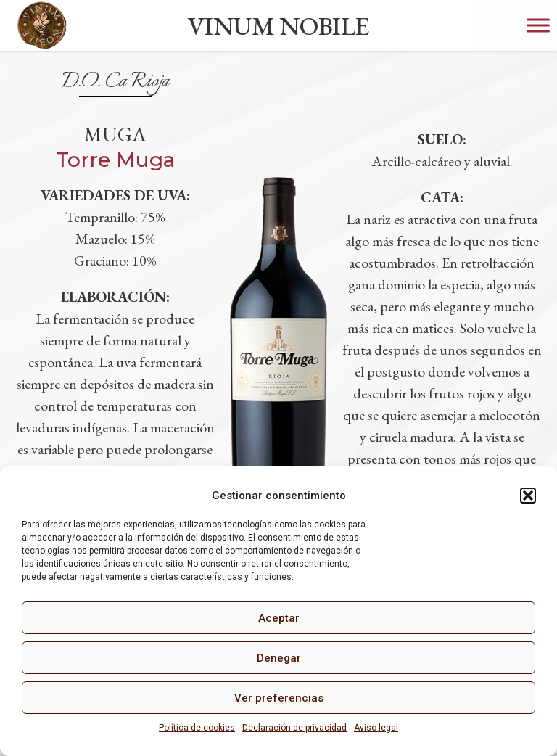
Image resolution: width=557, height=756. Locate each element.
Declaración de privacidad (294, 728)
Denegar (279, 658)
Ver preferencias (279, 698)
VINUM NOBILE (278, 26)
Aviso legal (376, 728)
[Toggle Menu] (538, 25)
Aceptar (279, 618)
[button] (528, 496)
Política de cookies (197, 728)
